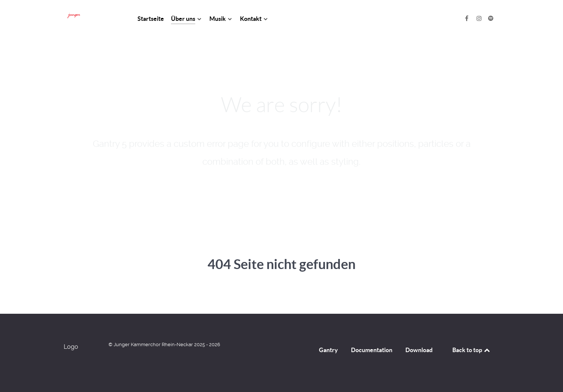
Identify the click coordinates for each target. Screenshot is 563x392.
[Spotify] (491, 18)
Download (419, 350)
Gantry (328, 350)
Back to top (472, 350)
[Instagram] (480, 18)
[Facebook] (467, 18)
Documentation (372, 350)
